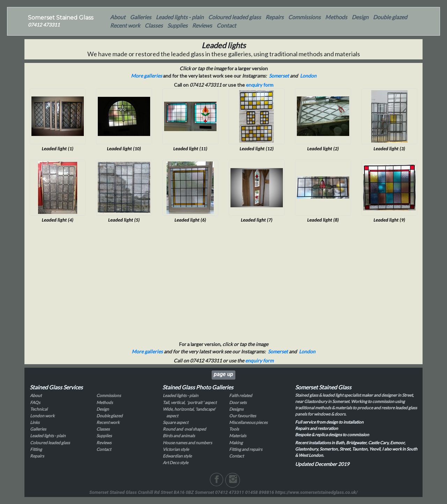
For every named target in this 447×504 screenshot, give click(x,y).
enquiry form (260, 85)
